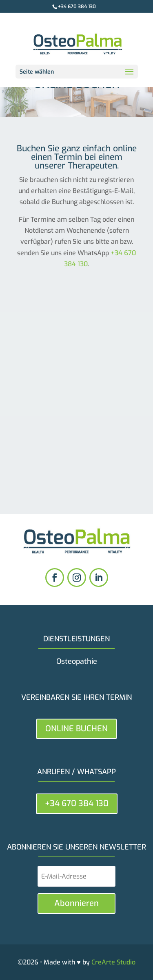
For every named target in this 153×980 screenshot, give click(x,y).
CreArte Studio (113, 962)
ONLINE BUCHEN (76, 729)
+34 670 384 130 (77, 7)
